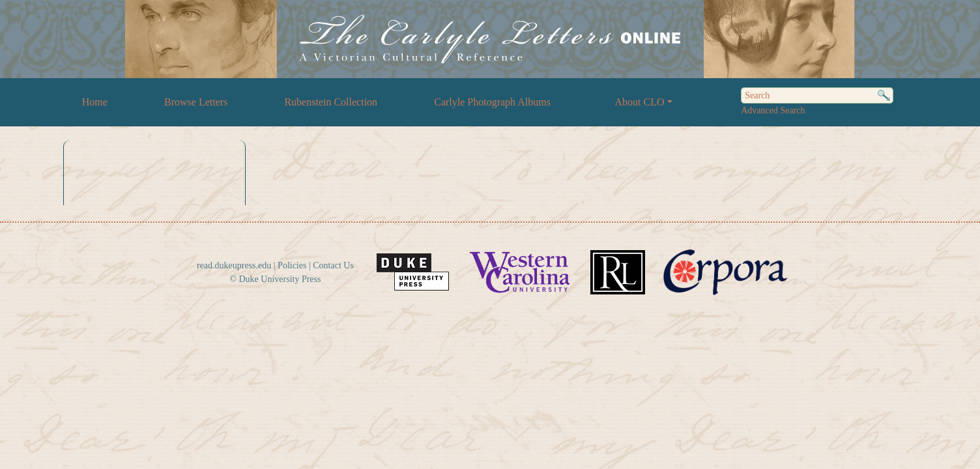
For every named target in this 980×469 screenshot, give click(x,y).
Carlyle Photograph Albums (492, 102)
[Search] (817, 95)
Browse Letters (196, 102)
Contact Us (333, 265)
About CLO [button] (640, 102)
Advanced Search (773, 110)
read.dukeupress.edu (234, 265)
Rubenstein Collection (331, 102)
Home (95, 102)
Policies (292, 265)
